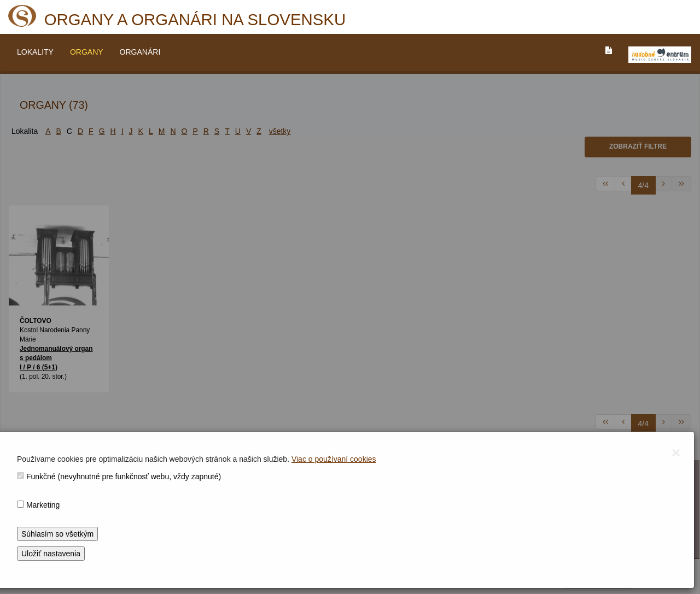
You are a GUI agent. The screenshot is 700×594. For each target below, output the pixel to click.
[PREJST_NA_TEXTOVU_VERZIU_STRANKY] (609, 50)
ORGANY (87, 52)
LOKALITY (35, 52)
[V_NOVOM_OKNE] (660, 55)
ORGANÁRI (140, 52)
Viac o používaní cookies (334, 459)
